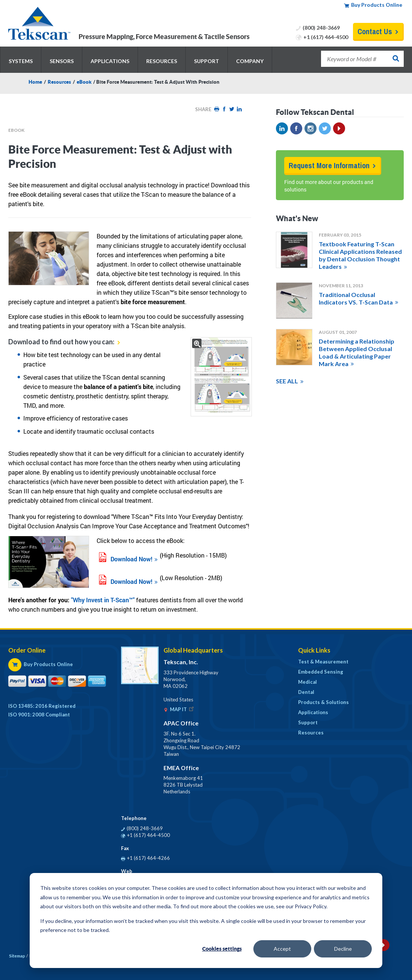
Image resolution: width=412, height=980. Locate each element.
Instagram (311, 128)
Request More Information (329, 165)
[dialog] (206, 920)
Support (207, 61)
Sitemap (17, 956)
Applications (110, 61)
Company (250, 61)
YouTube (339, 128)
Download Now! (131, 559)
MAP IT (183, 709)
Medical (307, 682)
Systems (21, 61)
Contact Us (375, 31)
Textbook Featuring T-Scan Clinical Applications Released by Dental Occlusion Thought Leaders (360, 255)
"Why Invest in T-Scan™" (103, 600)
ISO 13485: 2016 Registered (42, 706)
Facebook (224, 109)
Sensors (62, 61)
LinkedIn (239, 109)
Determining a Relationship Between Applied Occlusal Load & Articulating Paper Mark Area (357, 352)
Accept (282, 949)
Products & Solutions (323, 702)
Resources (162, 61)
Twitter (232, 109)
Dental (306, 692)
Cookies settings (222, 949)
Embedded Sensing (321, 672)
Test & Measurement (323, 662)
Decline (343, 949)
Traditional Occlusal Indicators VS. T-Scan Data (356, 298)
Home (35, 82)
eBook (84, 82)
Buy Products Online (377, 5)
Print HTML (217, 109)
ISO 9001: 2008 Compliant (39, 715)
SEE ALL (287, 381)
